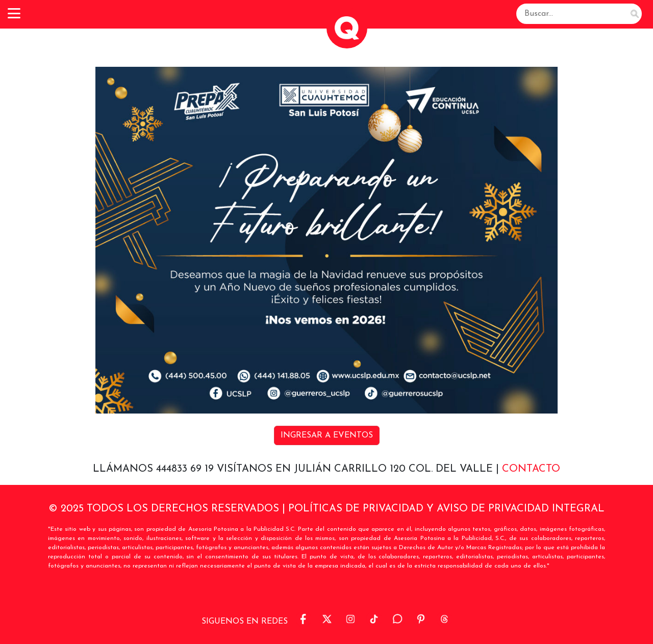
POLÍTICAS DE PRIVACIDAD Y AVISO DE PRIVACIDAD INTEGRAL (446, 509)
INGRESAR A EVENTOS (327, 435)
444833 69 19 (186, 469)
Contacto (531, 469)
